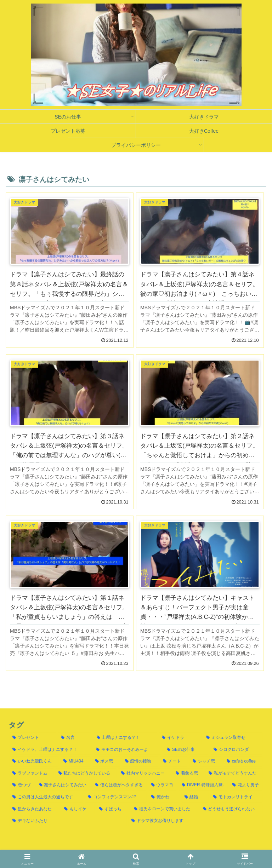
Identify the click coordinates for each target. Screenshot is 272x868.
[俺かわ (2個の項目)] (164, 797)
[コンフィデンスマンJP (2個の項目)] (116, 797)
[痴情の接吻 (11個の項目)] (140, 761)
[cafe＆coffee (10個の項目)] (243, 761)
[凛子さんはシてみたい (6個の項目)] (63, 785)
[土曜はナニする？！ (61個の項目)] (126, 738)
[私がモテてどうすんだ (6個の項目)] (234, 774)
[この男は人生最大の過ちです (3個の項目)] (46, 797)
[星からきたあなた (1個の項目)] (34, 809)
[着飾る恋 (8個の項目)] (188, 774)
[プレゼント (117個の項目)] (33, 738)
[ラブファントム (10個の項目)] (32, 774)
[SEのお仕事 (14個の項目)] (186, 750)
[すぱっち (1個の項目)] (113, 809)
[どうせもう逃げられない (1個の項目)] (231, 809)
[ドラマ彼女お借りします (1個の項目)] (195, 821)
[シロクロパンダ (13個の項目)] (237, 750)
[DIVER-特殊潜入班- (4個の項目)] (203, 785)
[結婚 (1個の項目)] (195, 797)
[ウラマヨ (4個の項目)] (163, 785)
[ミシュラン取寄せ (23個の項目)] (233, 738)
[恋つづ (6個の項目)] (22, 785)
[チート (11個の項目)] (174, 761)
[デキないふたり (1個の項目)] (68, 821)
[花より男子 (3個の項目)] (246, 785)
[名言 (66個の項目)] (75, 738)
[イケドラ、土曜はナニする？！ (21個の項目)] (50, 750)
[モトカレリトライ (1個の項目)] (236, 797)
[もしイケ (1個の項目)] (78, 809)
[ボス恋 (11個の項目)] (106, 761)
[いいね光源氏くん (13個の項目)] (34, 761)
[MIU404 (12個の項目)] (75, 761)
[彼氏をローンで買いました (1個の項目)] (164, 809)
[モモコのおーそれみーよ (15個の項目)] (127, 750)
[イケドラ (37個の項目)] (180, 738)
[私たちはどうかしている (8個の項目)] (86, 774)
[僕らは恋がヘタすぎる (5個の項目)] (119, 785)
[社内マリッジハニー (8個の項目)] (144, 774)
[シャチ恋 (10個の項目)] (206, 761)
